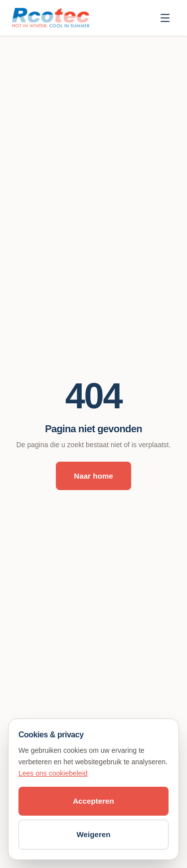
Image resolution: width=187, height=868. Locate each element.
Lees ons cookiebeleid (53, 773)
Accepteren (93, 801)
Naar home (93, 476)
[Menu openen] (165, 18)
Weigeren (93, 834)
